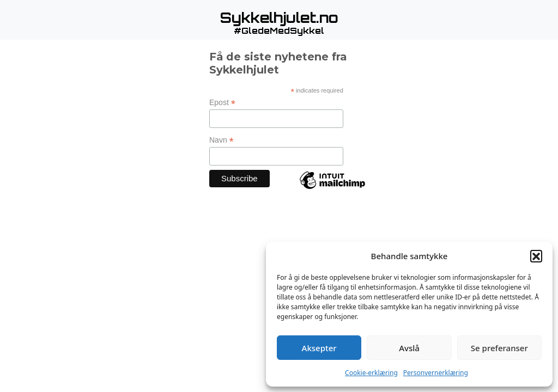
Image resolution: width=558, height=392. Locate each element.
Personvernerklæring (436, 373)
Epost (222, 103)
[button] (536, 256)
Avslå (409, 348)
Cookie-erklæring (371, 373)
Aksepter (319, 348)
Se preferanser (499, 348)
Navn (222, 140)
